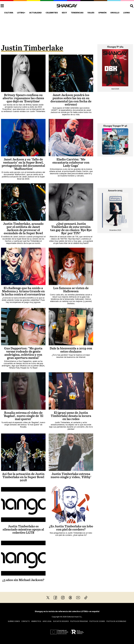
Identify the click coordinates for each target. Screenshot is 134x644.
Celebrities (52, 13)
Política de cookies (97, 621)
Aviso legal (47, 621)
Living (127, 13)
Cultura (9, 13)
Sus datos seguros (61, 621)
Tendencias (77, 13)
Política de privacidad (79, 621)
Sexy (64, 13)
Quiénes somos (14, 621)
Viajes (91, 13)
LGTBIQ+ (21, 13)
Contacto (26, 621)
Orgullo (115, 13)
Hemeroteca (36, 621)
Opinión (102, 13)
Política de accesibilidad (116, 621)
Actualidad (35, 13)
